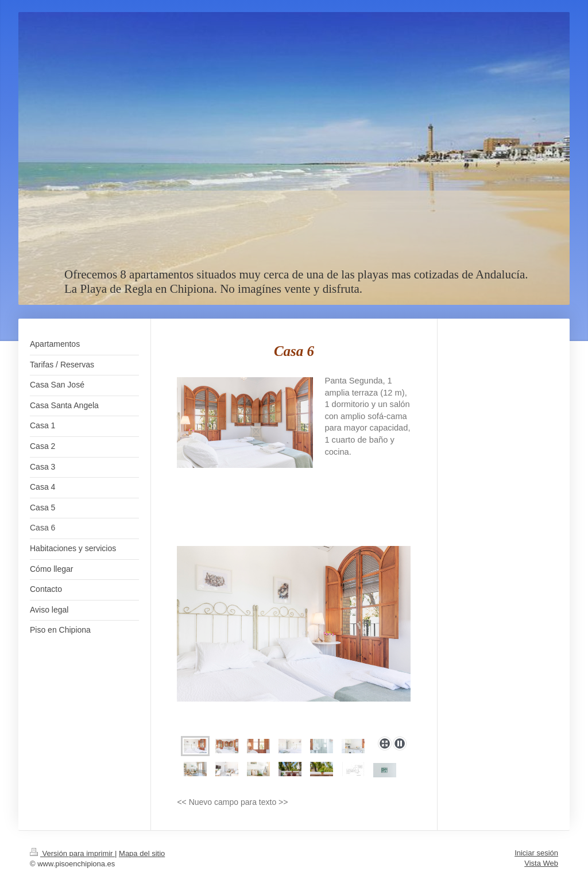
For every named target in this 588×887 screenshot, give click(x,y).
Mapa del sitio (142, 853)
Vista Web (541, 863)
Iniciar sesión (536, 853)
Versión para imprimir (72, 853)
